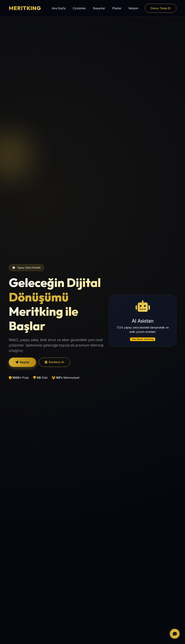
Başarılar (99, 8)
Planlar (117, 8)
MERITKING (25, 8)
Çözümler (79, 8)
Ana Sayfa (59, 8)
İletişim (133, 8)
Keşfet (22, 362)
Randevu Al (54, 362)
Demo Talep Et (161, 8)
